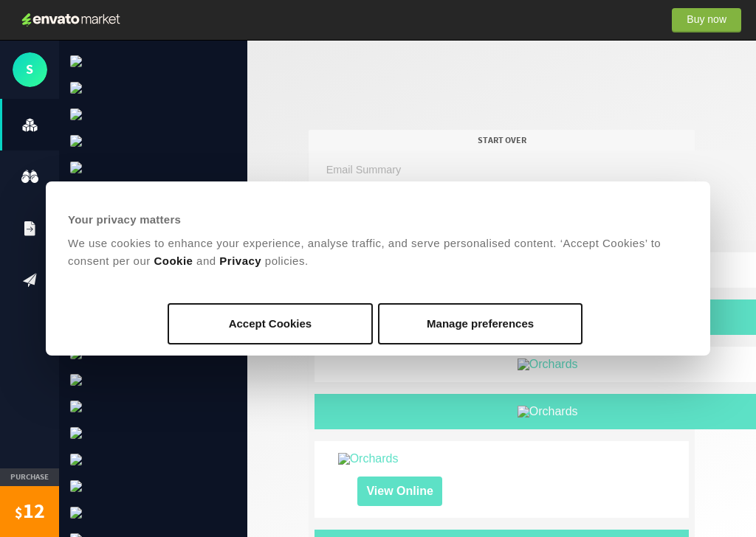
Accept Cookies (271, 323)
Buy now (707, 19)
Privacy (240, 261)
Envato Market (71, 20)
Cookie (173, 261)
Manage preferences (480, 323)
